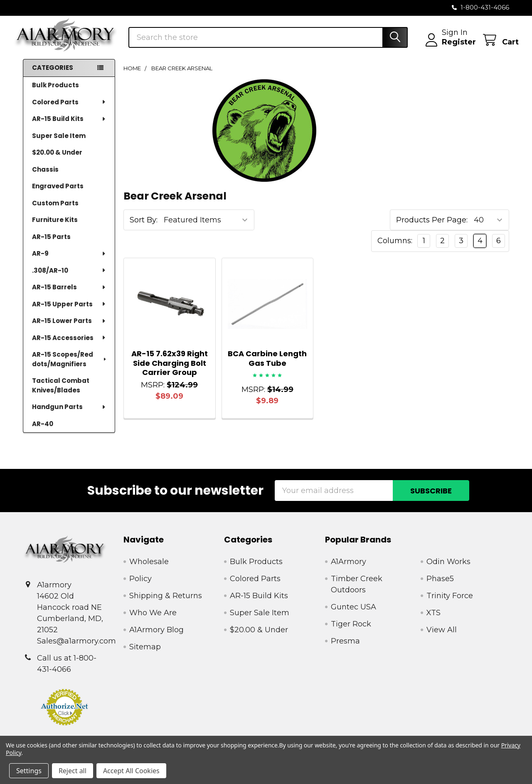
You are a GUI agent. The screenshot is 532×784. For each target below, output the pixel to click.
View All (442, 637)
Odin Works (448, 569)
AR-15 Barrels (69, 294)
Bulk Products (55, 92)
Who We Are (153, 620)
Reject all (73, 771)
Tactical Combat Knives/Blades (61, 392)
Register (449, 47)
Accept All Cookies (131, 771)
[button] (65, 715)
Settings (29, 771)
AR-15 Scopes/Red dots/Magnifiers (70, 366)
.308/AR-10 (69, 277)
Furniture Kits (55, 227)
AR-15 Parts (51, 244)
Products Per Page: (432, 227)
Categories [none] (53, 75)
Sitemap (145, 654)
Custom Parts (55, 210)
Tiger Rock (351, 631)
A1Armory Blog (156, 637)
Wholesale (149, 569)
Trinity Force (450, 603)
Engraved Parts (58, 193)
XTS (433, 620)
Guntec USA (353, 614)
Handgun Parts (69, 414)
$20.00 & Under (57, 159)
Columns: (395, 248)
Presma (345, 648)
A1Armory (349, 569)
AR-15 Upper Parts (69, 311)
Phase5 (440, 586)
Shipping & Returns (166, 603)
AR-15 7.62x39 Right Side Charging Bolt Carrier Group (170, 370)
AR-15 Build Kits (69, 126)
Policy (140, 586)
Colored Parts (69, 109)
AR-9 (69, 260)
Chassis (45, 176)
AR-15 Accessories (69, 345)
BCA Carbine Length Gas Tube (267, 366)
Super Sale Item (59, 143)
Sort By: (144, 227)
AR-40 (43, 431)
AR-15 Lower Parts (69, 328)
